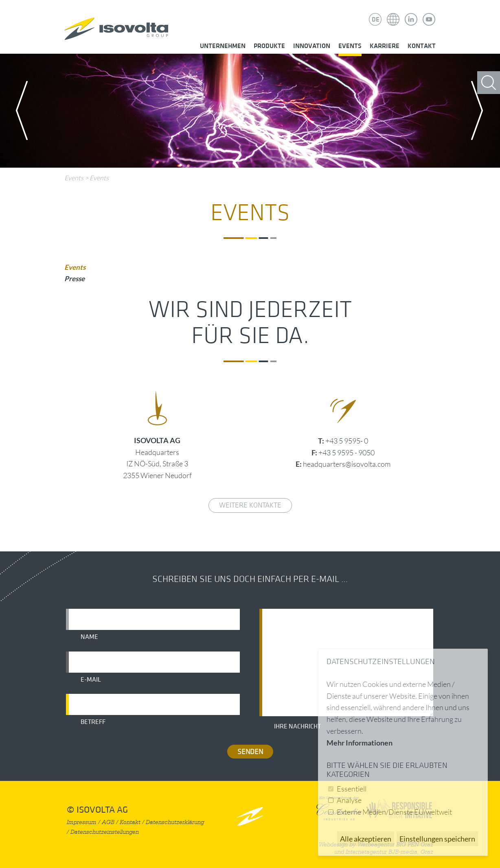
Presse (75, 279)
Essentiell (352, 789)
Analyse (349, 800)
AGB (108, 822)
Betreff (93, 722)
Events (350, 46)
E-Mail (91, 680)
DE (376, 20)
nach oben (250, 816)
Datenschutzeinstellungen (105, 832)
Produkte (269, 46)
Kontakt (422, 46)
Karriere (385, 46)
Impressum (82, 822)
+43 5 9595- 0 (347, 441)
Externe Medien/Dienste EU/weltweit (394, 812)
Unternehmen (223, 46)
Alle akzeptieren (366, 839)
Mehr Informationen (360, 743)
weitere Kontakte (250, 505)
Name (89, 637)
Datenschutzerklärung (175, 822)
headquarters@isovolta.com (347, 464)
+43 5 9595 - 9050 (346, 453)
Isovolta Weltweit (393, 13)
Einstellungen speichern (437, 839)
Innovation (312, 46)
